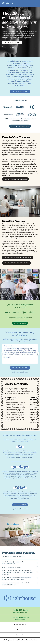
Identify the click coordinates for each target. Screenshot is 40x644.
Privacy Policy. (22, 640)
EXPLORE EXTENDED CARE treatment (15, 179)
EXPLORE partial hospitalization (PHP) (18, 258)
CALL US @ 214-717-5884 (12, 43)
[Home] (12, 3)
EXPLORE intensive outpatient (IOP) (16, 263)
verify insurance (10, 48)
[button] (38, 354)
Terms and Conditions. (31, 640)
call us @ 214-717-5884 (20, 92)
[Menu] (36, 3)
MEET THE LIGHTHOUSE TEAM (20, 127)
